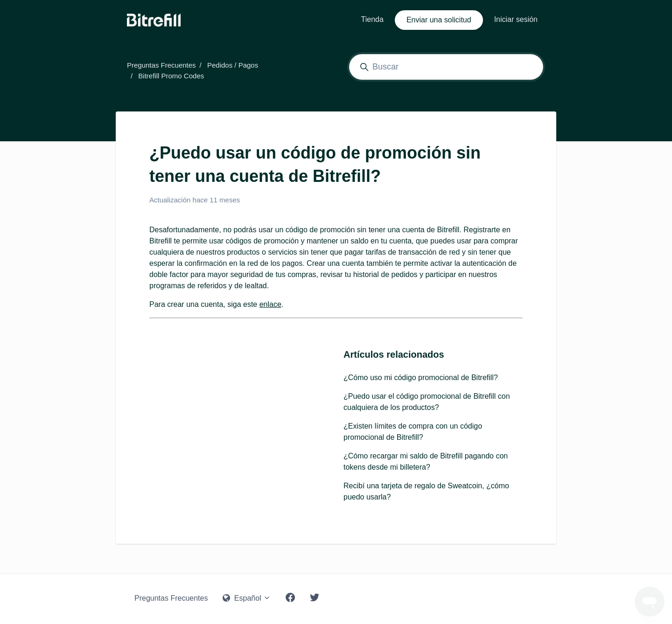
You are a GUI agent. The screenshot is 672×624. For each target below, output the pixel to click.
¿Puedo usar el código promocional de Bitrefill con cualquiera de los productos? (427, 402)
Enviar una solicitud (439, 20)
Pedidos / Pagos (233, 65)
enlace (270, 304)
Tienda (372, 19)
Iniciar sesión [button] (516, 19)
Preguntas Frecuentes (161, 65)
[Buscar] (446, 67)
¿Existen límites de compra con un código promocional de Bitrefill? (413, 432)
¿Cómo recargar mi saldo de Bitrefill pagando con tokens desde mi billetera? (426, 461)
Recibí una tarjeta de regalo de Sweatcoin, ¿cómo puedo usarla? (426, 491)
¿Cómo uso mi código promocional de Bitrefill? (421, 378)
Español (247, 598)
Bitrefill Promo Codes (171, 76)
